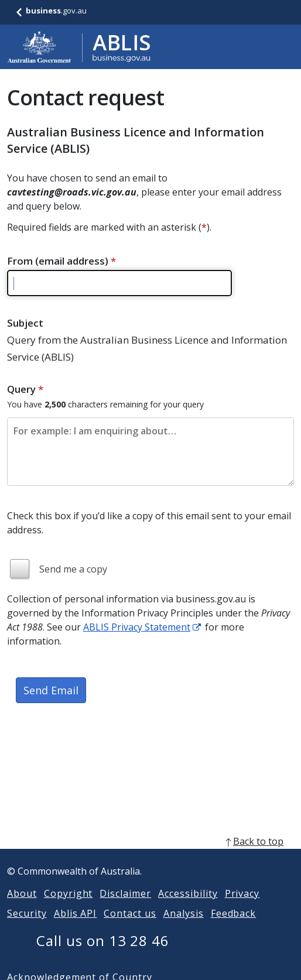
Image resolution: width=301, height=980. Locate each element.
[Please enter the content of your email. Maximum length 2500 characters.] (150, 452)
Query (25, 389)
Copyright (69, 907)
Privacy (242, 907)
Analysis (184, 927)
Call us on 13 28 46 (103, 955)
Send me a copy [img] (73, 569)
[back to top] (150, 855)
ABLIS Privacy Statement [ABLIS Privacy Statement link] (137, 627)
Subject (25, 323)
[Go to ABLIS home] (79, 47)
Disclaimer (125, 907)
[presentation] (96, 755)
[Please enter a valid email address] (119, 283)
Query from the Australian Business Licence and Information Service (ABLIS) (147, 348)
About (22, 907)
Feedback (234, 927)
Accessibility (188, 907)
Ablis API (76, 927)
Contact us (130, 927)
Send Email (51, 690)
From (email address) (61, 261)
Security (27, 927)
